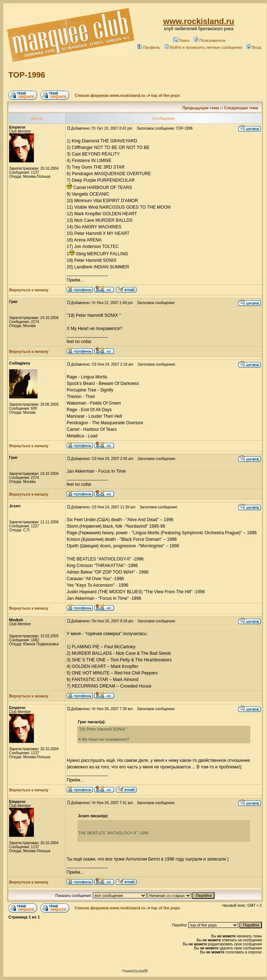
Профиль (149, 47)
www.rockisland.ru (199, 21)
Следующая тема (241, 108)
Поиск (181, 40)
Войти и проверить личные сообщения (203, 47)
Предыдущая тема (201, 108)
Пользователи (210, 40)
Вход (254, 47)
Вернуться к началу (29, 290)
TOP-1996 (27, 75)
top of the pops (166, 95)
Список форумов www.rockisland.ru (110, 95)
